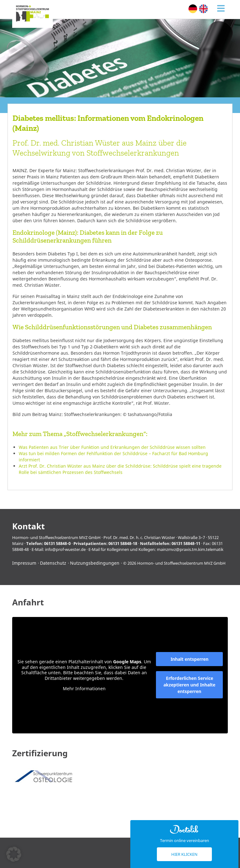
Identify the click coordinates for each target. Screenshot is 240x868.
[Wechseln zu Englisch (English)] (203, 9)
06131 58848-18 (123, 543)
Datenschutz (53, 563)
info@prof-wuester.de (65, 549)
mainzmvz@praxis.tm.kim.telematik (190, 549)
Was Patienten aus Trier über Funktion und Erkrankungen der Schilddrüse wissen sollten (112, 447)
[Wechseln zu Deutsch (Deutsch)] (193, 9)
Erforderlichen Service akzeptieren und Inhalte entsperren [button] (189, 685)
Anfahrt (28, 602)
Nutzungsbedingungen (95, 563)
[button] (14, 854)
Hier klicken (184, 854)
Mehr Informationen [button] (84, 689)
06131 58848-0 (57, 543)
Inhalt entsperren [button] (190, 659)
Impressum (24, 563)
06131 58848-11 (186, 543)
